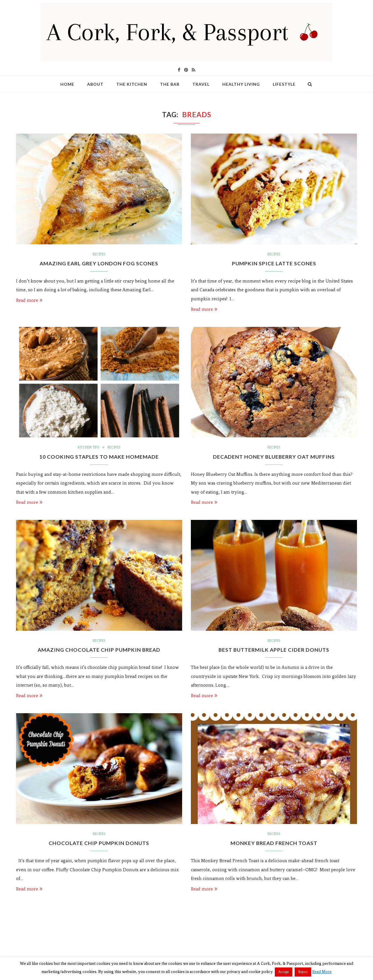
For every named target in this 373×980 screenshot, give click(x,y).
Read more (29, 300)
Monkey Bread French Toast (274, 844)
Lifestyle (284, 84)
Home (67, 84)
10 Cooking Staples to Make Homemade (99, 457)
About (95, 84)
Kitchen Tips (88, 448)
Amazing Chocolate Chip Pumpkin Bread (99, 651)
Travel (201, 84)
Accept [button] (284, 972)
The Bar (170, 84)
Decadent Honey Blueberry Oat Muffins (274, 457)
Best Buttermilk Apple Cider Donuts (274, 651)
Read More (322, 972)
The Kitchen (132, 84)
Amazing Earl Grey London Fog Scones (99, 264)
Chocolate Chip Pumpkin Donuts (99, 844)
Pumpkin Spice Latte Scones (274, 264)
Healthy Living (241, 84)
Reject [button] (303, 972)
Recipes (99, 255)
